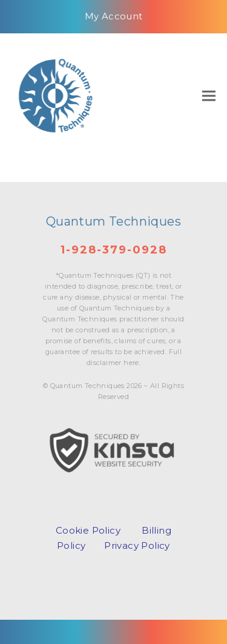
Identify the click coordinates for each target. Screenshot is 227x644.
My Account (114, 16)
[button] (209, 96)
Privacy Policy (137, 545)
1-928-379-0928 (114, 250)
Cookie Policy (88, 530)
